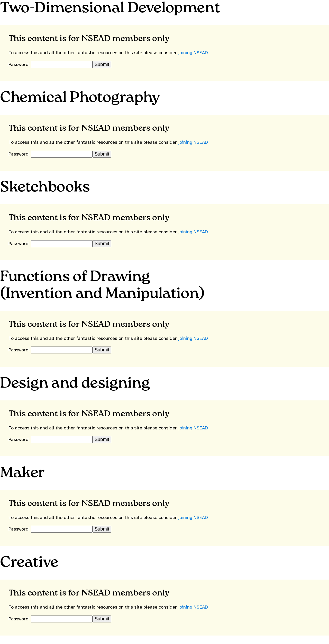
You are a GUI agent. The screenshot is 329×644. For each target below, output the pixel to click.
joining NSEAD (193, 53)
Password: (20, 64)
